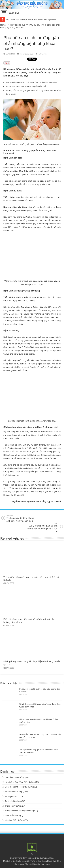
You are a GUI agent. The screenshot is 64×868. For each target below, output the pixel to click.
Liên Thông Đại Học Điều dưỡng (19, 787)
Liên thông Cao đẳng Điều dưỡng (20, 782)
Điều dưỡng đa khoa (44, 858)
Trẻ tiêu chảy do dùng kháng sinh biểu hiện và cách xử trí (22, 518)
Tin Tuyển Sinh (11, 796)
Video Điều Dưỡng (13, 815)
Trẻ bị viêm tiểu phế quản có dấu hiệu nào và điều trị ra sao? (31, 20)
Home (3, 25)
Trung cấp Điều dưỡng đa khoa (19, 811)
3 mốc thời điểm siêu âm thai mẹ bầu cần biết (26, 86)
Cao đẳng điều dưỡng (15, 777)
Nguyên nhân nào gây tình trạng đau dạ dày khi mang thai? (32, 82)
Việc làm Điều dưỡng (14, 820)
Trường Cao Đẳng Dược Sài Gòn (45, 861)
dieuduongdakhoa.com (30, 501)
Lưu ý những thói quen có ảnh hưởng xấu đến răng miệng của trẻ (42, 528)
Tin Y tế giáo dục (18, 25)
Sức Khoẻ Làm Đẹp (14, 792)
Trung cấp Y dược (13, 806)
